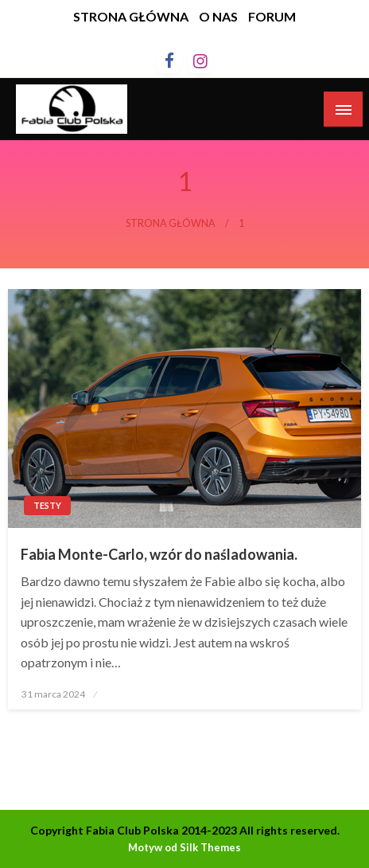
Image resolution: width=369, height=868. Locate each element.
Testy (47, 505)
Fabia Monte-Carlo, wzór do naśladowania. (159, 554)
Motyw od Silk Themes (184, 847)
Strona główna (171, 223)
